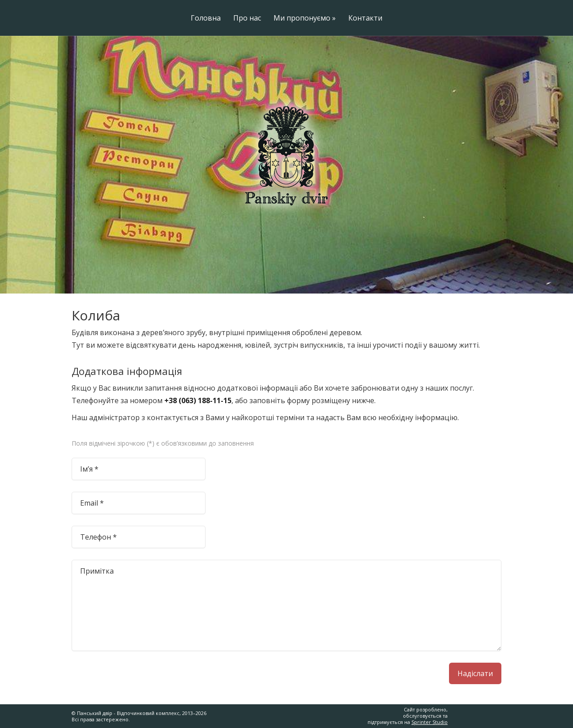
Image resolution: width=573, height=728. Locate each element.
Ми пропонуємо (305, 19)
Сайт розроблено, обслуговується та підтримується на (408, 716)
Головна (206, 19)
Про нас (247, 19)
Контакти (365, 19)
